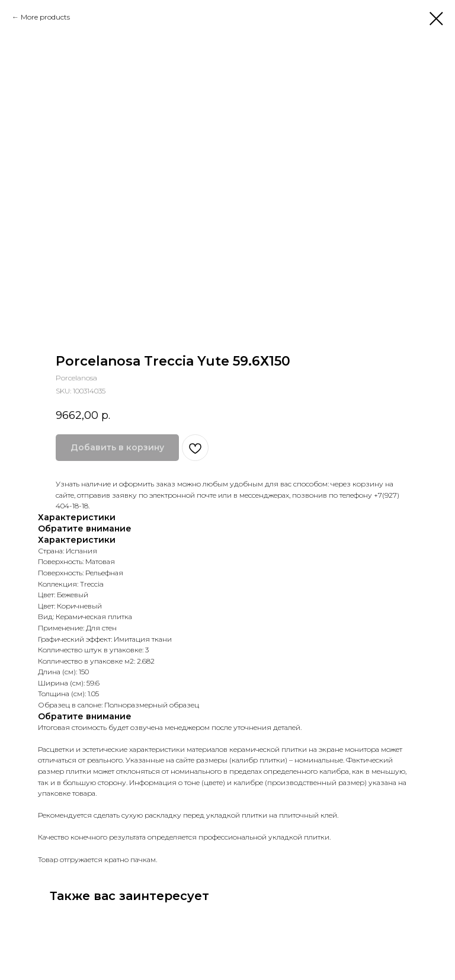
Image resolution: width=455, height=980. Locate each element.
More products (45, 17)
